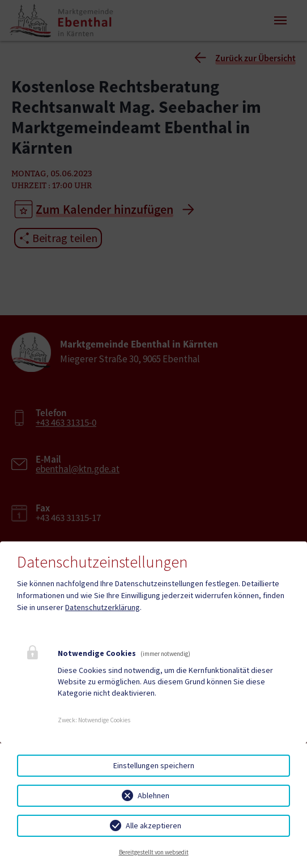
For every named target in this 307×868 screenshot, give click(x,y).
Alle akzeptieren (153, 825)
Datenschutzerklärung (103, 607)
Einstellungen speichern (154, 765)
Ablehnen (153, 795)
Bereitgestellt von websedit (154, 852)
